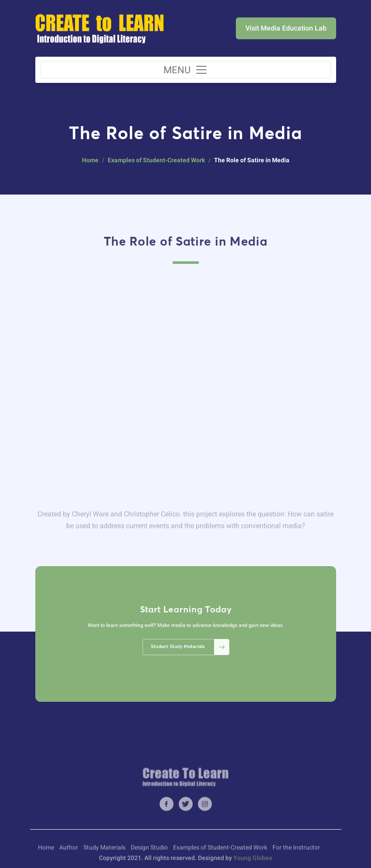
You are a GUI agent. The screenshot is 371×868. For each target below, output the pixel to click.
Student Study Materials (188, 641)
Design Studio (149, 852)
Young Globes (253, 862)
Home (90, 160)
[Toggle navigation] (186, 70)
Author (69, 852)
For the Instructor (296, 852)
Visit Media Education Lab (286, 28)
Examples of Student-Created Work (156, 160)
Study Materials (104, 852)
